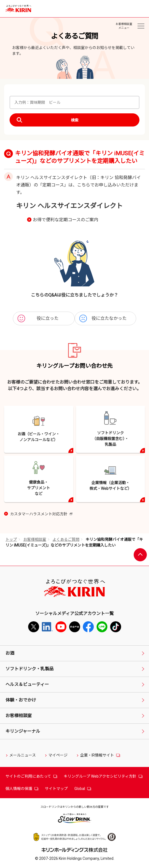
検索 (75, 120)
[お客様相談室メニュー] (141, 26)
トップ (11, 539)
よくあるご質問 (66, 539)
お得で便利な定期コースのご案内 (65, 220)
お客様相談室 (35, 539)
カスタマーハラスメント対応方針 (41, 514)
